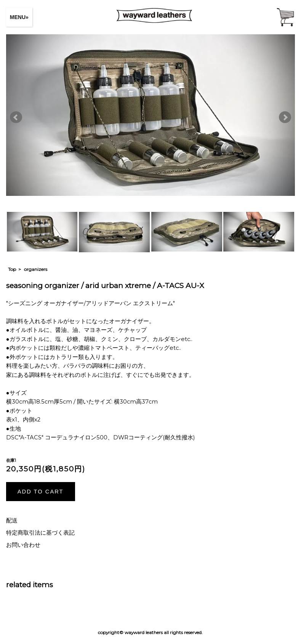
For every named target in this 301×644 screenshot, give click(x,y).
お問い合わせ (23, 545)
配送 (12, 521)
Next (285, 117)
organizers (36, 269)
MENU (18, 17)
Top (12, 269)
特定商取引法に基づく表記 (40, 533)
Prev (16, 117)
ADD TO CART (41, 492)
